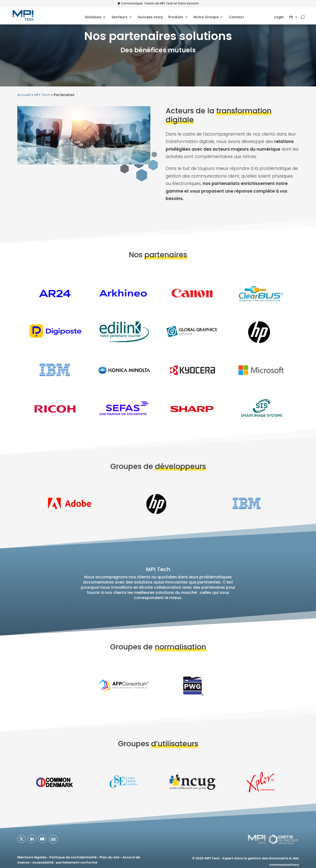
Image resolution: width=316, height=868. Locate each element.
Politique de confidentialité (73, 857)
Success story (150, 17)
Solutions (93, 17)
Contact (236, 17)
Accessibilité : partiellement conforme (65, 862)
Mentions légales (32, 857)
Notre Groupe (206, 17)
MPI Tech (42, 95)
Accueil (24, 95)
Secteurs (119, 17)
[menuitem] (294, 18)
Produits (176, 17)
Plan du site (109, 857)
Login (279, 17)
